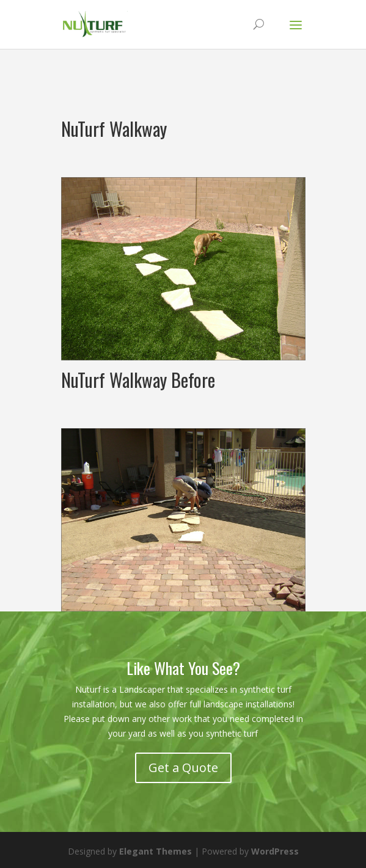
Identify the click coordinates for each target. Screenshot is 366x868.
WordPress (275, 851)
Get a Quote (183, 768)
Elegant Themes (156, 851)
